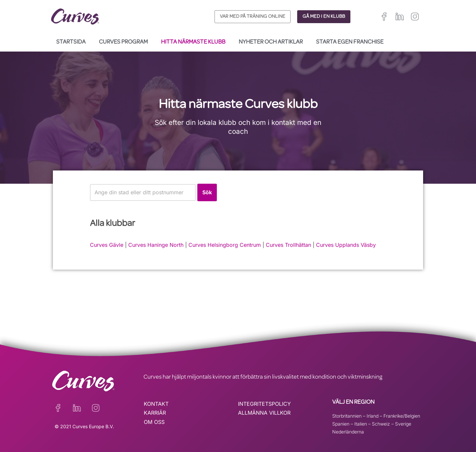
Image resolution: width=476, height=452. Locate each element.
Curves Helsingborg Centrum (225, 245)
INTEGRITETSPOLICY (264, 404)
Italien (361, 424)
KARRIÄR (155, 413)
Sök (207, 192)
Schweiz (381, 424)
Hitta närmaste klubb (193, 42)
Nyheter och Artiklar (271, 42)
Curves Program (123, 42)
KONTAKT (156, 404)
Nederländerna (348, 432)
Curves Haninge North (156, 245)
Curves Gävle (107, 245)
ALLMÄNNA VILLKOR (264, 413)
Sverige (403, 424)
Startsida (71, 42)
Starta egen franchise (350, 42)
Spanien (341, 424)
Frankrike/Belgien (402, 416)
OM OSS (154, 422)
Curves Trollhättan (288, 245)
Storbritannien (347, 416)
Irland (373, 416)
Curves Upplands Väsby (346, 245)
